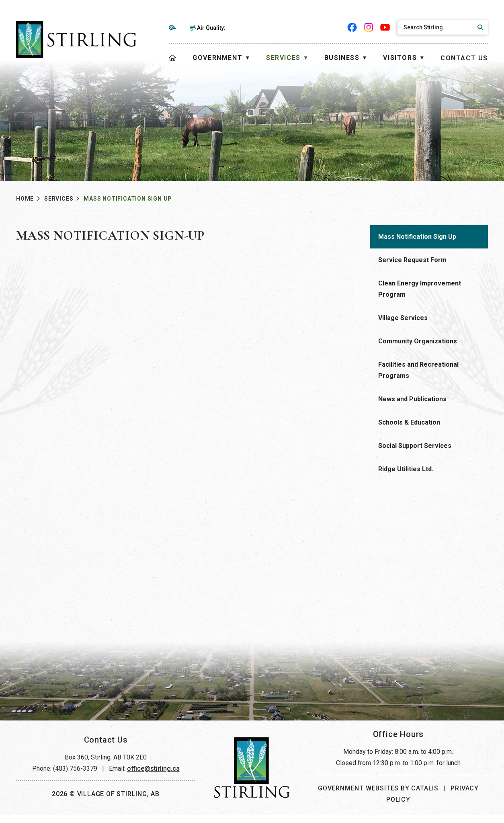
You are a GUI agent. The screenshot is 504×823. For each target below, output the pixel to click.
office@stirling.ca (153, 777)
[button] (479, 27)
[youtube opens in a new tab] (385, 27)
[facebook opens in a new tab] (352, 27)
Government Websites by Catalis (378, 796)
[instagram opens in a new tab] (369, 27)
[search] (436, 27)
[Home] (173, 58)
